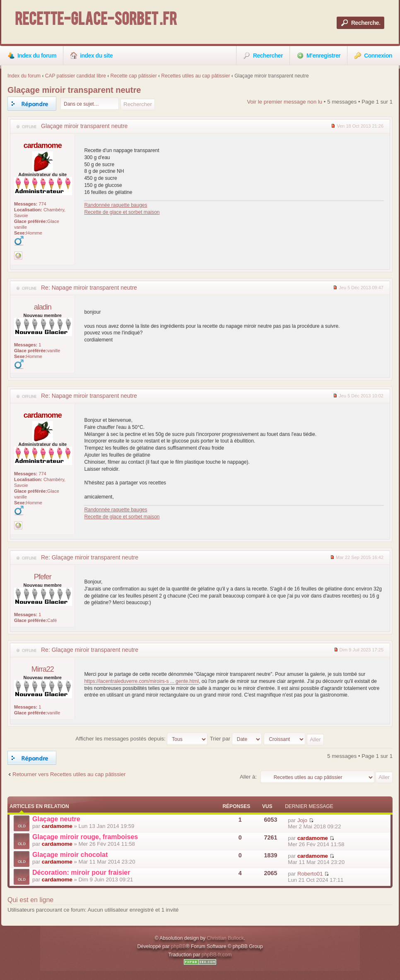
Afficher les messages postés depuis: (141, 739)
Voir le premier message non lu (284, 102)
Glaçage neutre (56, 819)
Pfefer (43, 577)
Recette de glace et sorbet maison (122, 212)
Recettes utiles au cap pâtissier (195, 76)
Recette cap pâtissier (134, 76)
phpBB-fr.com (217, 955)
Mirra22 (43, 669)
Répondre (32, 104)
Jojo (302, 820)
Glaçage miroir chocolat (70, 855)
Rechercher (263, 56)
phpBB (178, 946)
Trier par (236, 739)
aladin (43, 307)
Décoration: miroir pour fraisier (81, 872)
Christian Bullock (225, 938)
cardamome (43, 145)
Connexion (373, 56)
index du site (92, 56)
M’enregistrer (319, 56)
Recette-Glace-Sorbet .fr (96, 21)
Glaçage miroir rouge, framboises (85, 837)
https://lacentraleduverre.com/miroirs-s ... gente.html (141, 681)
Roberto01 (310, 874)
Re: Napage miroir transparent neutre (89, 288)
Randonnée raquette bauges (116, 205)
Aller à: (248, 777)
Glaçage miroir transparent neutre (74, 90)
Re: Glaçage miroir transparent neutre (90, 557)
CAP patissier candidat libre (76, 76)
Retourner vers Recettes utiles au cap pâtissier (69, 774)
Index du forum (32, 56)
